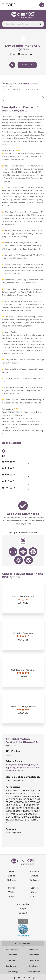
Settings (9, 87)
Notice (31, 977)
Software (34, 871)
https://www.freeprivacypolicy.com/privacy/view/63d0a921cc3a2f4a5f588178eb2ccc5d (23, 759)
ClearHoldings (12, 963)
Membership (23, 895)
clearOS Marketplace (26, 84)
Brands (11, 867)
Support (23, 904)
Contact (34, 888)
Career (34, 883)
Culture (35, 867)
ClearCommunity (12, 957)
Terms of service (19, 977)
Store (23, 913)
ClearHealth (12, 951)
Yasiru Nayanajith (31, 524)
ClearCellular (34, 946)
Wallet (12, 883)
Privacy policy (30, 974)
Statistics (12, 871)
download (27, 65)
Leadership (35, 863)
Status (11, 879)
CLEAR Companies (23, 935)
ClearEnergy (34, 951)
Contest (34, 879)
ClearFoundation (12, 940)
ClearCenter (34, 940)
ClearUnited (12, 946)
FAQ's (12, 888)
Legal (23, 900)
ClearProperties (34, 963)
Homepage (7, 84)
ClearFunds (34, 957)
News (12, 863)
